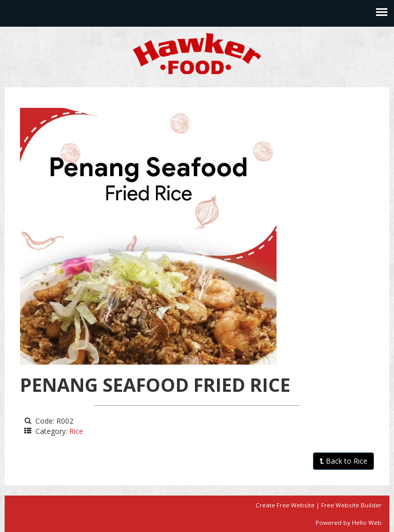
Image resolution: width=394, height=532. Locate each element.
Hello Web (367, 522)
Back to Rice (343, 461)
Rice (76, 431)
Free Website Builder (351, 505)
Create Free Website (285, 505)
